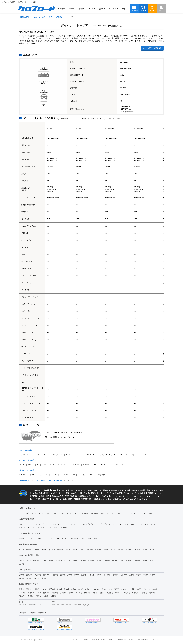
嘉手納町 (129, 550)
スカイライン (24, 524)
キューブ (99, 524)
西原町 (29, 550)
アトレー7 (79, 455)
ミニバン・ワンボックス (36, 539)
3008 (44, 465)
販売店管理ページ (143, 640)
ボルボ (150, 513)
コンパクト (51, 539)
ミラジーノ (146, 455)
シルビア (134, 524)
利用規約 (111, 640)
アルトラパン (144, 524)
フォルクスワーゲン (130, 513)
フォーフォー (74, 465)
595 (95, 465)
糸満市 (106, 550)
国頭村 (104, 589)
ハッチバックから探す (28, 460)
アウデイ (142, 513)
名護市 (145, 550)
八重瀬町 (98, 550)
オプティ (135, 455)
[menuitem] (37, 9)
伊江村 (95, 593)
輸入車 (131, 490)
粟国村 (102, 593)
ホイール (138, 496)
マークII (69, 524)
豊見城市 (60, 550)
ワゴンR (34, 524)
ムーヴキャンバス (56, 455)
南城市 (152, 550)
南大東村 (152, 593)
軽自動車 (44, 493)
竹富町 (46, 596)
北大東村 (144, 593)
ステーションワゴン (77, 539)
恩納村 (66, 589)
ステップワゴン (88, 524)
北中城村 (138, 550)
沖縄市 (22, 550)
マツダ (57, 475)
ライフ (48, 524)
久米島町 (135, 593)
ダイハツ (61, 513)
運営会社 (76, 640)
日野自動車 (84, 513)
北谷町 (68, 550)
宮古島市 (22, 596)
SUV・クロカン (63, 539)
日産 (40, 475)
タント (153, 524)
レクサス (22, 475)
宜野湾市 (36, 550)
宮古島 (44, 578)
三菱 (83, 475)
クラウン (44, 528)
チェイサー (63, 528)
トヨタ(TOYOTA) (94, 490)
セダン (96, 539)
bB (120, 524)
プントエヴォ (120, 465)
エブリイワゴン (58, 524)
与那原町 (121, 550)
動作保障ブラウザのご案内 (126, 640)
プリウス (110, 493)
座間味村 (118, 593)
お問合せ (85, 640)
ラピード (86, 465)
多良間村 (31, 596)
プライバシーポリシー (98, 640)
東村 (111, 589)
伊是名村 (87, 593)
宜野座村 (22, 593)
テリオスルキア (25, 455)
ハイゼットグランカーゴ (107, 455)
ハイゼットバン (106, 465)
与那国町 (53, 596)
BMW (119, 513)
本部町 (22, 578)
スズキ (75, 475)
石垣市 (39, 596)
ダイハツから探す (26, 450)
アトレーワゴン (33, 528)
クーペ (89, 539)
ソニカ (22, 465)
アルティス (123, 455)
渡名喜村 (127, 593)
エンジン (156, 496)
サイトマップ (156, 640)
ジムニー (22, 528)
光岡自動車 (102, 475)
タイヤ (146, 496)
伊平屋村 (79, 593)
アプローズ (90, 455)
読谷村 (113, 550)
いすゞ (91, 475)
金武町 (22, 564)
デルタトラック (40, 455)
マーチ (115, 524)
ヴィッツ (107, 524)
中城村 (82, 550)
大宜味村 (97, 589)
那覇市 (44, 550)
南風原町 (90, 550)
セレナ (126, 524)
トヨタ (32, 475)
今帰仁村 (36, 578)
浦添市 (75, 550)
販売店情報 (87, 499)
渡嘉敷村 (110, 593)
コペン (68, 455)
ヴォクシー (53, 528)
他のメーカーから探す (28, 470)
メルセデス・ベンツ (107, 513)
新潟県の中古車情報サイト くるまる (32, 605)
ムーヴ (41, 524)
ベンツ (120, 490)
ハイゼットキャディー (58, 465)
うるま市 (52, 550)
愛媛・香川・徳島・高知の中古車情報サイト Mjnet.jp (70, 605)
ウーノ (31, 465)
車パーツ (33, 499)
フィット (77, 524)
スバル (66, 475)
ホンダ (48, 475)
